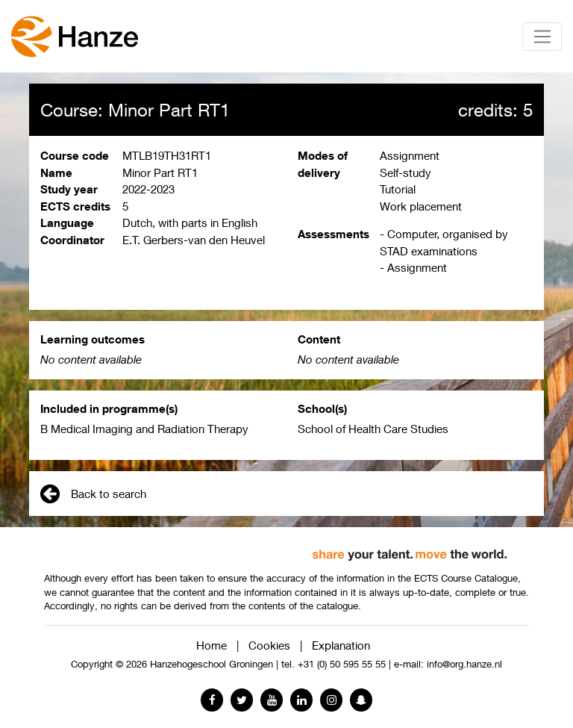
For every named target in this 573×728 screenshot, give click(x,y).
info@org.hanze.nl (464, 664)
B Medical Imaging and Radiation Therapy (144, 429)
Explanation (341, 645)
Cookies (269, 645)
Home (212, 645)
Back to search (93, 494)
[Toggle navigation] (542, 37)
